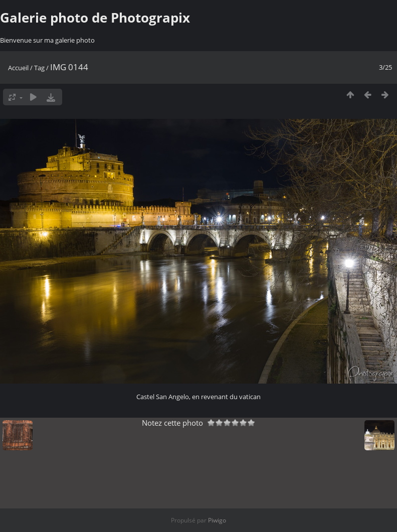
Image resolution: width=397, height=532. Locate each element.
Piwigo (217, 520)
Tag (39, 68)
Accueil (18, 68)
